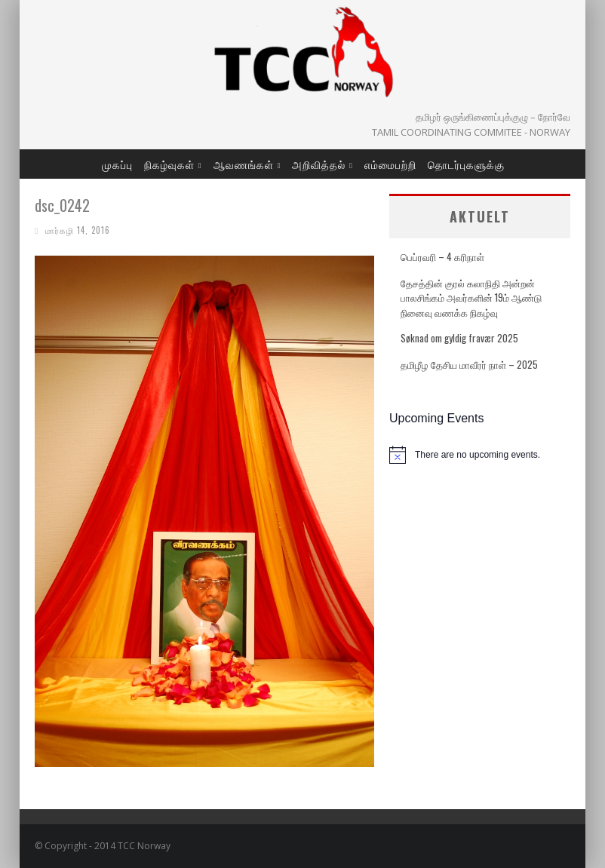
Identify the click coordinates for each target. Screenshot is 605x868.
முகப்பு (117, 164)
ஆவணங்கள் (244, 164)
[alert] (480, 455)
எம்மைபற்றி (390, 164)
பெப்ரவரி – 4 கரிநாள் (442, 256)
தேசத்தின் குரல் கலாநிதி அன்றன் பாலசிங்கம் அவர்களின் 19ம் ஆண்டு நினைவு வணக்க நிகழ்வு (471, 298)
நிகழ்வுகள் (169, 164)
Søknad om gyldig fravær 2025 (459, 338)
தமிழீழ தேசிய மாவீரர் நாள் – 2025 (469, 364)
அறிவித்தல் (319, 164)
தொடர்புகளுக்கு (466, 164)
